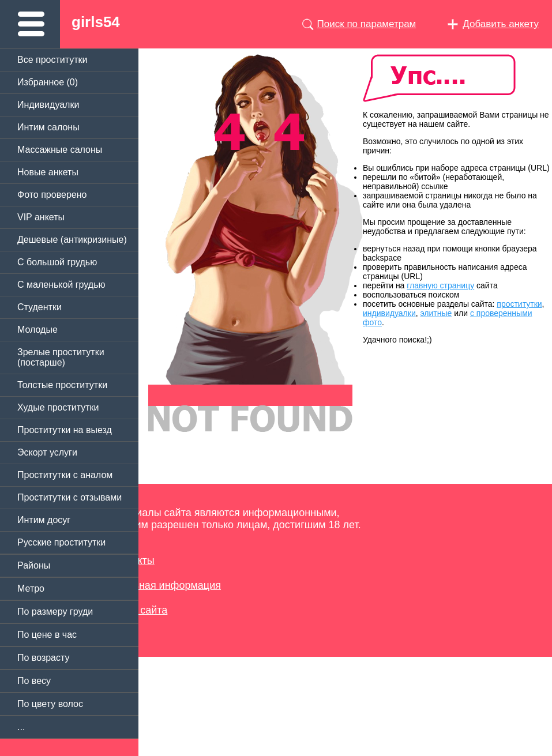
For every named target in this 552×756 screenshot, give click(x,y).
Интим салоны (48, 127)
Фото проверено (52, 195)
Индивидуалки (48, 105)
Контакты (132, 561)
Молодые (37, 330)
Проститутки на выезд (65, 430)
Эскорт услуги (47, 452)
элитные (436, 313)
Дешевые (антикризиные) (72, 240)
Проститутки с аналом (65, 475)
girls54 (96, 22)
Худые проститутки (58, 407)
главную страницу (440, 285)
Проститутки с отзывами (70, 497)
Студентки (40, 307)
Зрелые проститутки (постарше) (61, 357)
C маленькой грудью (61, 285)
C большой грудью (57, 262)
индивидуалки (389, 313)
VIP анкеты (41, 217)
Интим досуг (44, 520)
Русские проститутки (61, 542)
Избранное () (48, 82)
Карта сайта (138, 610)
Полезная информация (165, 585)
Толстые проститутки (62, 385)
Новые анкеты (48, 172)
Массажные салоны (60, 150)
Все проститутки (52, 60)
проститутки (519, 304)
